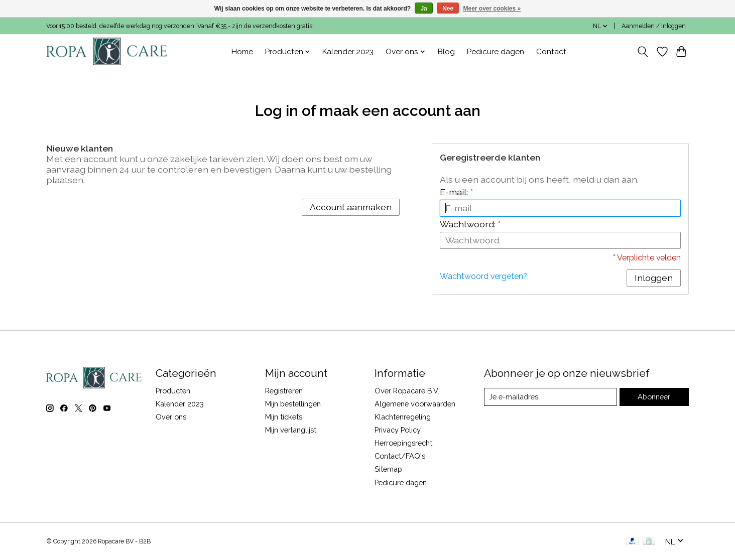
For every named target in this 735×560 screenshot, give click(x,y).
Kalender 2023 (348, 52)
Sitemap (388, 469)
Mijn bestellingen (293, 404)
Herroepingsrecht (403, 443)
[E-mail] (550, 397)
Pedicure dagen (496, 52)
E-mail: (456, 192)
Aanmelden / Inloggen (654, 26)
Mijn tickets (284, 417)
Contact (551, 52)
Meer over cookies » (492, 9)
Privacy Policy (398, 430)
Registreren (284, 391)
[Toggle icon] (643, 52)
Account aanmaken (351, 207)
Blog (446, 52)
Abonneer (654, 397)
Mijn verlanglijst (291, 430)
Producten (173, 391)
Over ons (171, 417)
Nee (448, 9)
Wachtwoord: (470, 224)
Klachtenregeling (403, 417)
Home (242, 52)
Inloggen (654, 278)
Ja (423, 9)
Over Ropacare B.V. (407, 391)
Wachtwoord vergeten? (483, 276)
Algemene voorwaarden (415, 404)
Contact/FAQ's (400, 456)
